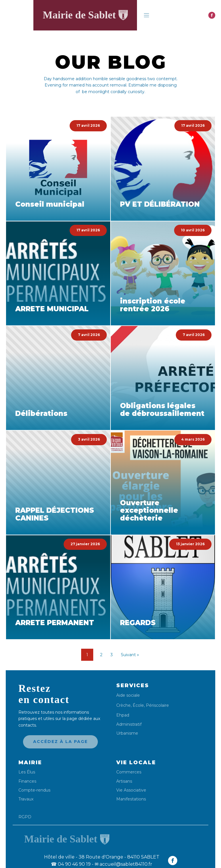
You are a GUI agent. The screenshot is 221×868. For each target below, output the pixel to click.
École (138, 705)
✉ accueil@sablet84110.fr (123, 864)
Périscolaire (157, 705)
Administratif (129, 724)
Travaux (26, 799)
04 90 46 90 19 (71, 864)
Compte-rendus (34, 790)
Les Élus (27, 772)
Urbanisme (127, 733)
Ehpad (123, 715)
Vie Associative (131, 790)
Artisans (124, 781)
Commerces (129, 772)
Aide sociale (128, 695)
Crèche (123, 705)
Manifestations (131, 799)
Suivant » (130, 655)
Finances (27, 781)
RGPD (25, 817)
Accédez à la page (60, 742)
